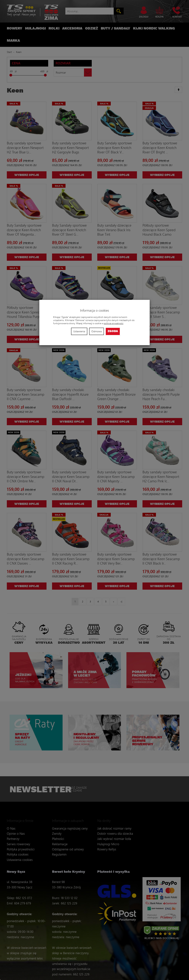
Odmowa (97, 331)
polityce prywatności (114, 323)
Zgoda (113, 331)
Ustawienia (79, 331)
